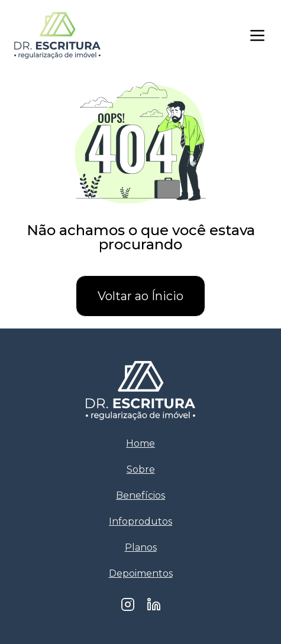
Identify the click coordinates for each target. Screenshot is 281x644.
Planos (141, 547)
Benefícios (140, 495)
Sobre (141, 469)
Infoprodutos (140, 521)
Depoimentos (141, 573)
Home (140, 443)
